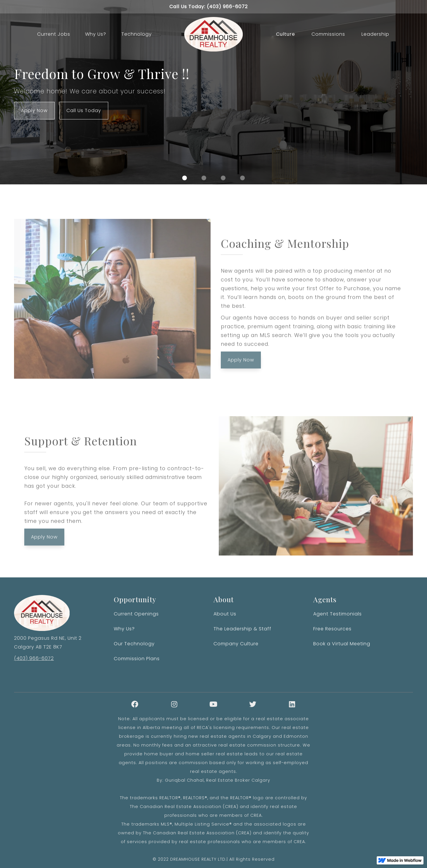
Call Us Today (84, 110)
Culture (286, 34)
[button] (185, 178)
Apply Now (34, 110)
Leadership (375, 34)
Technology (137, 34)
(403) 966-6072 (34, 658)
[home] (213, 34)
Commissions (328, 34)
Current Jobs (54, 34)
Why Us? (96, 34)
